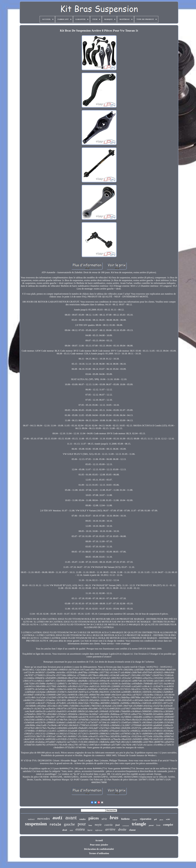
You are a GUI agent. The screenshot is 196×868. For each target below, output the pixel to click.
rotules (83, 819)
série (104, 819)
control (135, 820)
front (158, 825)
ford (117, 825)
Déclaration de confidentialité (99, 849)
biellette (125, 819)
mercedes (44, 819)
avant (71, 818)
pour (82, 824)
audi (58, 818)
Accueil (99, 840)
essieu (80, 829)
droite (122, 829)
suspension (36, 824)
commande (126, 826)
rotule (55, 825)
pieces (161, 820)
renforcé (31, 819)
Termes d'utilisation (99, 853)
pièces (94, 818)
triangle (139, 824)
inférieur (99, 830)
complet (168, 825)
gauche (69, 824)
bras (114, 818)
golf (155, 819)
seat (71, 830)
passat (151, 825)
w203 (168, 819)
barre (90, 830)
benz (90, 825)
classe (132, 830)
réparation (146, 819)
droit (65, 830)
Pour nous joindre (99, 845)
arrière (110, 829)
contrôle (109, 825)
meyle (98, 825)
